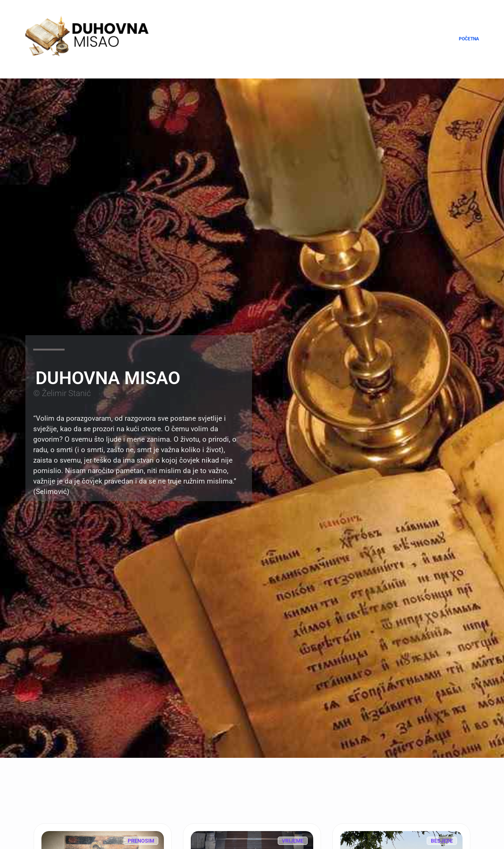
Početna (469, 39)
